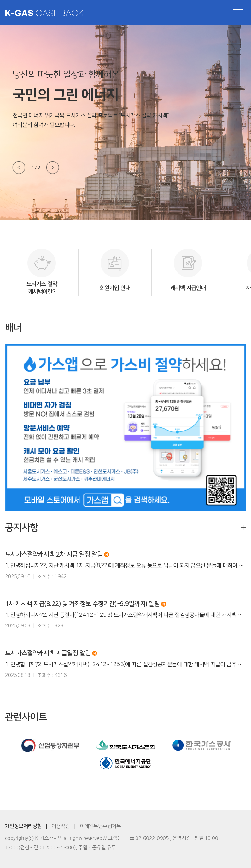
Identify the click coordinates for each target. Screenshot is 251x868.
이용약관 (61, 826)
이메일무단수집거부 (100, 826)
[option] (42, 272)
